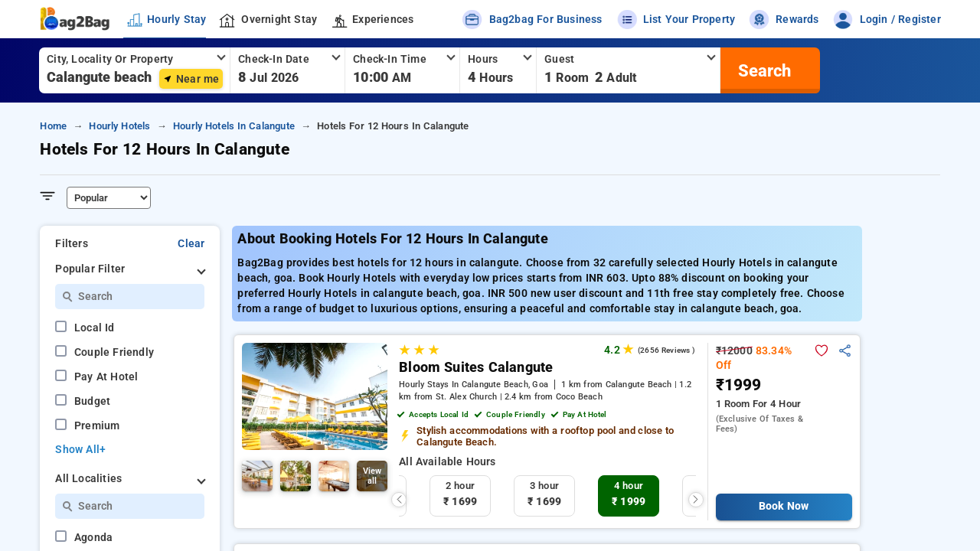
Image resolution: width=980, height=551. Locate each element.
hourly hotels (119, 126)
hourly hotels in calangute (234, 126)
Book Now (784, 506)
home (53, 126)
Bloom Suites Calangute (476, 367)
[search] (763, 70)
